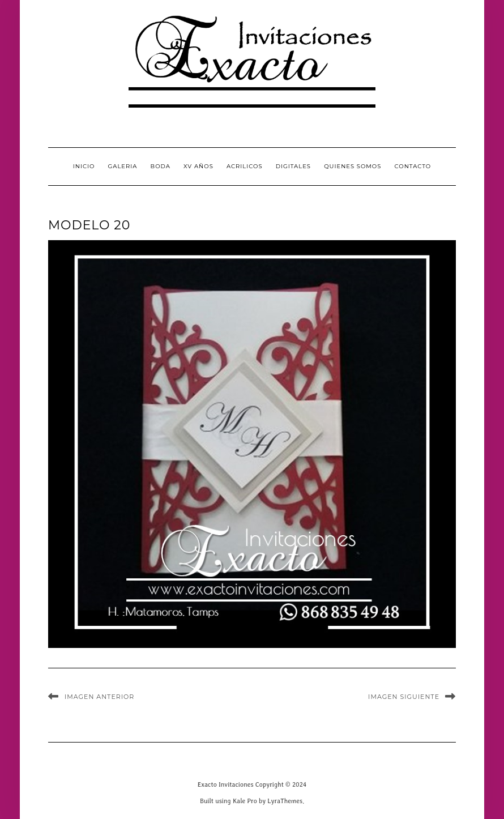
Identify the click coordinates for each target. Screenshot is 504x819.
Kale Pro (245, 801)
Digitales (293, 166)
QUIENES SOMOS (353, 166)
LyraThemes (285, 801)
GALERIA (123, 166)
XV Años (198, 166)
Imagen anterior (99, 697)
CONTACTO (413, 166)
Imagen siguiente (404, 697)
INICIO (84, 166)
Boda (161, 166)
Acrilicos (245, 166)
